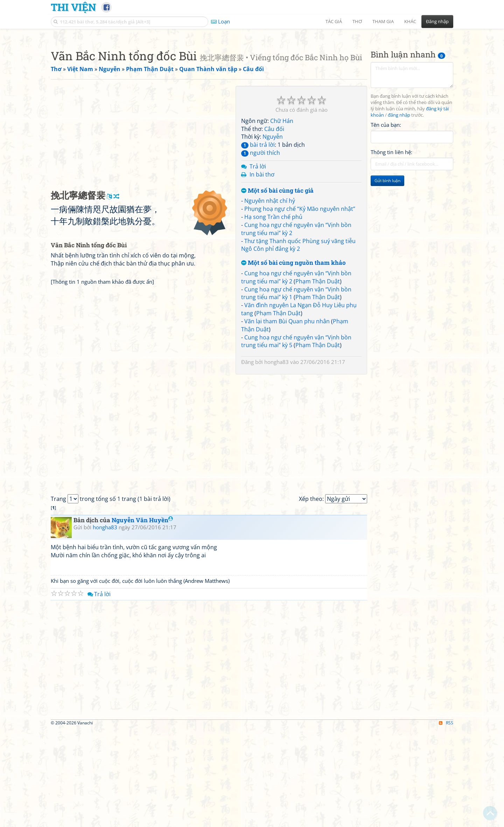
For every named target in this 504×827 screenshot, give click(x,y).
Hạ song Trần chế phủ (273, 315)
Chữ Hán (282, 219)
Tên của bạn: (386, 223)
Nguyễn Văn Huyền (142, 618)
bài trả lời (258, 243)
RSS (446, 821)
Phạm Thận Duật (318, 379)
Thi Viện (73, 7)
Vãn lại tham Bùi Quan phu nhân (287, 419)
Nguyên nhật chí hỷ (270, 299)
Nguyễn (273, 235)
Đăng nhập (437, 21)
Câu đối (274, 227)
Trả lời (258, 264)
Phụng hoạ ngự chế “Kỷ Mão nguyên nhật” (300, 307)
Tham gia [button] (383, 21)
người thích (261, 251)
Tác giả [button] (334, 21)
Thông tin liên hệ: (391, 250)
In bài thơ (262, 273)
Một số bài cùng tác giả (277, 289)
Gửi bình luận (387, 279)
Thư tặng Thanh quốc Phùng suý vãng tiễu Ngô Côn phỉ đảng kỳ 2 (298, 343)
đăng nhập (399, 213)
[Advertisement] (252, 82)
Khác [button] (410, 21)
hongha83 (276, 460)
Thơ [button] (357, 21)
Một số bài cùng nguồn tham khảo (293, 361)
